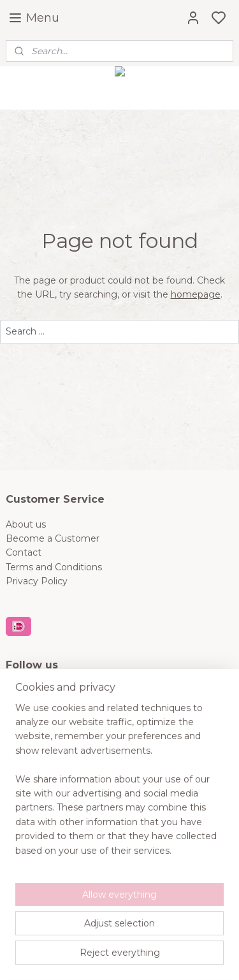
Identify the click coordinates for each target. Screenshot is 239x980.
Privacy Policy (37, 581)
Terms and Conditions (54, 567)
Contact (24, 552)
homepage (196, 294)
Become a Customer (53, 538)
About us (26, 524)
